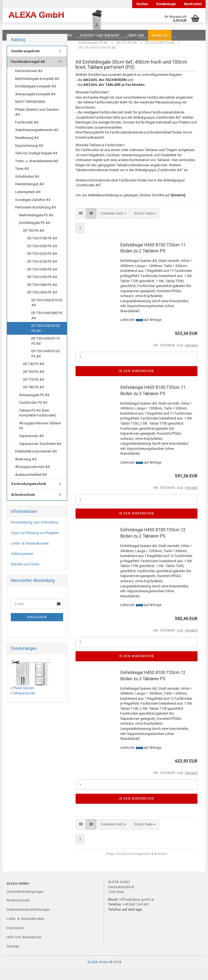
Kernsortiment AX (29, 82)
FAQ (40, 35)
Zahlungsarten (22, 564)
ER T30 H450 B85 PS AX (47, 326)
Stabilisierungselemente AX (37, 141)
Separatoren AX (32, 447)
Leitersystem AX (28, 203)
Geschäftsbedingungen (25, 902)
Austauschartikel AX (31, 485)
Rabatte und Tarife (25, 575)
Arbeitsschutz (23, 505)
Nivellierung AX (27, 149)
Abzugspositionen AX (32, 478)
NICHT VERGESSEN (30, 113)
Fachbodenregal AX (28, 72)
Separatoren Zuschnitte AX (40, 455)
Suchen (142, 4)
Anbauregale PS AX (34, 406)
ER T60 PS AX (34, 382)
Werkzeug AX (26, 470)
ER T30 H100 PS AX (42, 249)
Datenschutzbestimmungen (28, 920)
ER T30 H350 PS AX (42, 288)
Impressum (15, 939)
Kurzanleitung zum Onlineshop (35, 533)
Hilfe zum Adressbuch (24, 948)
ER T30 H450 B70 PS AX (47, 314)
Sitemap (13, 957)
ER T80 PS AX (34, 398)
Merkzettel (193, 4)
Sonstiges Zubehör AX (33, 211)
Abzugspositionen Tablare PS (40, 437)
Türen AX (22, 179)
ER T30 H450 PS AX (42, 303)
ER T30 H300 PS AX (42, 280)
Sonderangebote (25, 62)
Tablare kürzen (24, 704)
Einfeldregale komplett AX (36, 97)
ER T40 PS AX (34, 375)
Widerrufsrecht (18, 911)
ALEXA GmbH (98, 973)
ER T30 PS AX (34, 241)
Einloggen (37, 628)
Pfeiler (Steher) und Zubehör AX (37, 123)
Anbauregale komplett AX (35, 105)
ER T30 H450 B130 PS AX (45, 364)
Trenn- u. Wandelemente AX (37, 172)
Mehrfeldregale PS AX (36, 226)
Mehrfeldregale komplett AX (37, 89)
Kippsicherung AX (29, 156)
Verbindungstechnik (29, 495)
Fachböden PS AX (33, 413)
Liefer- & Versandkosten (30, 554)
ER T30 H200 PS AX (42, 257)
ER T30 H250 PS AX (42, 272)
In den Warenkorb (136, 382)
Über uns (136, 35)
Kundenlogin (166, 4)
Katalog (160, 35)
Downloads (18, 35)
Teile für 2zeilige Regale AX (36, 164)
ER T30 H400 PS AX (42, 296)
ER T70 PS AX (34, 390)
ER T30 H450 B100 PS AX (45, 339)
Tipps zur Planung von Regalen (35, 544)
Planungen (62, 35)
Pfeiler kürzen (23, 699)
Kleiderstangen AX (30, 195)
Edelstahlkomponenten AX (36, 462)
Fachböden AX (27, 133)
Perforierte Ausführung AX (36, 218)
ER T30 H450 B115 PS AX (45, 352)
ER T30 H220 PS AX (42, 264)
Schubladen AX (27, 187)
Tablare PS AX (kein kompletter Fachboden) (38, 424)
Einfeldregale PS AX (35, 234)
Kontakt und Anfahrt (100, 35)
